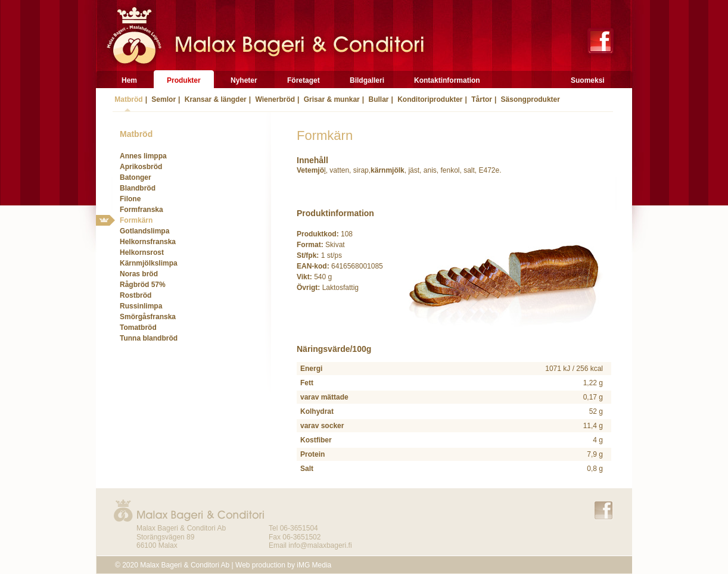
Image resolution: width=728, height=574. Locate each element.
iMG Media (314, 565)
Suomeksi (588, 80)
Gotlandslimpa (144, 231)
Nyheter (244, 80)
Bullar (377, 99)
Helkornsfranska (148, 242)
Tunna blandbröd (149, 338)
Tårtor (481, 99)
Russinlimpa (141, 306)
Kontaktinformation (447, 80)
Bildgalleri (367, 80)
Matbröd (128, 99)
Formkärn (136, 220)
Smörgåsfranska (148, 317)
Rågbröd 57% (143, 285)
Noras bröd (139, 274)
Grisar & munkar (330, 99)
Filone (130, 199)
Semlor (163, 99)
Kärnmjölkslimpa (149, 263)
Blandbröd (138, 188)
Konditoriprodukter (429, 99)
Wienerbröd (274, 99)
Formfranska (141, 210)
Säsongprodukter (529, 99)
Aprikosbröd (141, 167)
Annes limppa (143, 156)
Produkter (184, 80)
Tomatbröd (138, 327)
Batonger (136, 177)
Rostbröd (136, 295)
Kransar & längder (214, 99)
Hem (129, 80)
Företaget (304, 80)
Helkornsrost (142, 252)
